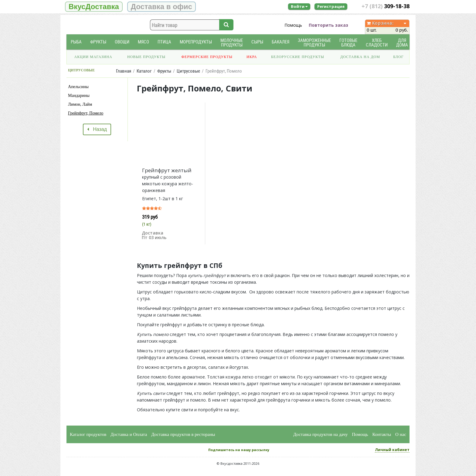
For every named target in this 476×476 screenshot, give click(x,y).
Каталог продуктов (88, 434)
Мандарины (79, 96)
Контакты (382, 434)
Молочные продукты (232, 43)
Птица (164, 42)
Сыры (257, 42)
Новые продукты (146, 57)
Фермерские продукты (207, 57)
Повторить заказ (328, 25)
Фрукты (98, 42)
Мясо (143, 42)
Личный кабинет (392, 450)
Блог (398, 57)
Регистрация (331, 6)
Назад (97, 129)
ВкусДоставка (94, 7)
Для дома (402, 43)
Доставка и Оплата (129, 434)
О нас (401, 434)
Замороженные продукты (314, 43)
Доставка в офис (161, 7)
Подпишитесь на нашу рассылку (239, 450)
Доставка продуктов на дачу (320, 434)
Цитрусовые (188, 71)
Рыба (76, 42)
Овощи (122, 42)
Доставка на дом (360, 57)
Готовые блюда (348, 43)
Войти (299, 6)
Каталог (144, 71)
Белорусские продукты (298, 57)
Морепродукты (196, 42)
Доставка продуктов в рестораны (183, 434)
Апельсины (78, 87)
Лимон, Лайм (80, 104)
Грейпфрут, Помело (86, 113)
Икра (252, 57)
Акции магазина (93, 57)
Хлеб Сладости (377, 43)
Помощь (293, 25)
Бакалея (280, 42)
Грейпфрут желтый (167, 170)
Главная (124, 71)
